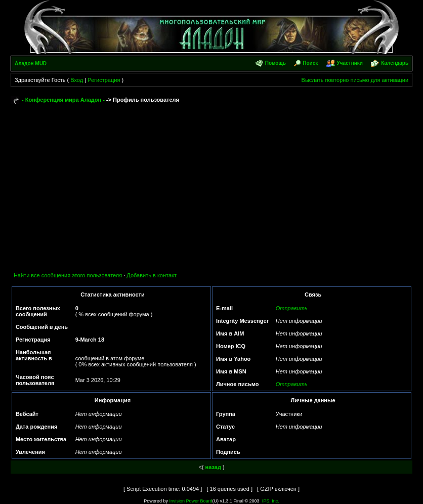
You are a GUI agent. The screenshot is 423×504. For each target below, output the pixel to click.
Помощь (276, 63)
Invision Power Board (191, 501)
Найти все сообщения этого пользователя (68, 275)
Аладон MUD (31, 64)
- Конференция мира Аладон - (63, 100)
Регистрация (104, 80)
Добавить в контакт (152, 275)
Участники (350, 63)
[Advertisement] (211, 183)
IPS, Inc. (271, 501)
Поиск (310, 63)
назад (213, 467)
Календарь (395, 63)
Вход (77, 80)
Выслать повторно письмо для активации (355, 80)
